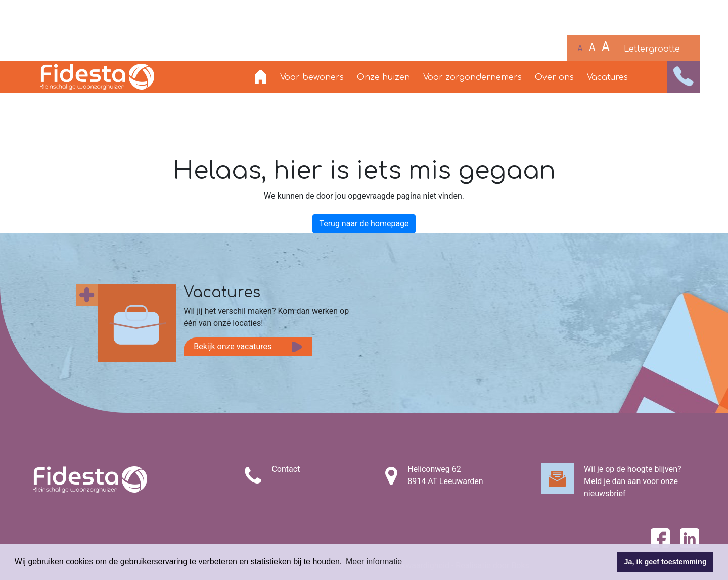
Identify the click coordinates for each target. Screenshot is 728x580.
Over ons (554, 77)
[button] (684, 77)
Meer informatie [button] (374, 562)
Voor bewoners (312, 77)
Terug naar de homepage (364, 224)
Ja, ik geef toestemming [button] (666, 562)
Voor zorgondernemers (472, 77)
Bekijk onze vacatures (233, 346)
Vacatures (607, 77)
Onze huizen (383, 77)
